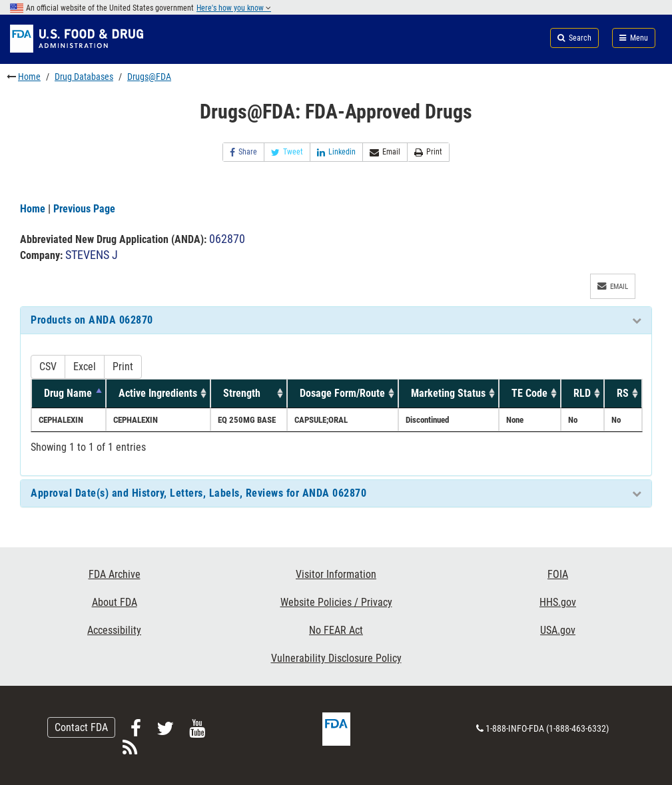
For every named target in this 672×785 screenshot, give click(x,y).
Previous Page (84, 209)
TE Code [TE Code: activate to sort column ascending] (529, 393)
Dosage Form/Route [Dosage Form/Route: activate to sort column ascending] (342, 393)
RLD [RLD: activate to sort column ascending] (582, 393)
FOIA (558, 574)
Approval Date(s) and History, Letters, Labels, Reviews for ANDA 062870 (198, 493)
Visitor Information (336, 574)
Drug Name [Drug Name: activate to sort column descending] (68, 393)
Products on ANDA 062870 (92, 320)
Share (243, 152)
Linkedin (336, 152)
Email (385, 152)
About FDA (115, 602)
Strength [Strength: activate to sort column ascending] (242, 393)
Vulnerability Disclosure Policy (336, 658)
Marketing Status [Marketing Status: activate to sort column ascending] (448, 393)
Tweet (287, 152)
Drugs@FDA (149, 77)
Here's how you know (234, 8)
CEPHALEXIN (61, 420)
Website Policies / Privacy (336, 602)
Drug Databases (84, 77)
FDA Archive (115, 574)
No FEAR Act (336, 630)
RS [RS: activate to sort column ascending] (623, 393)
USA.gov (558, 630)
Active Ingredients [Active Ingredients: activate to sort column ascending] (158, 393)
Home (29, 77)
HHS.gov (558, 602)
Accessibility (114, 630)
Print (428, 152)
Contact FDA (81, 727)
